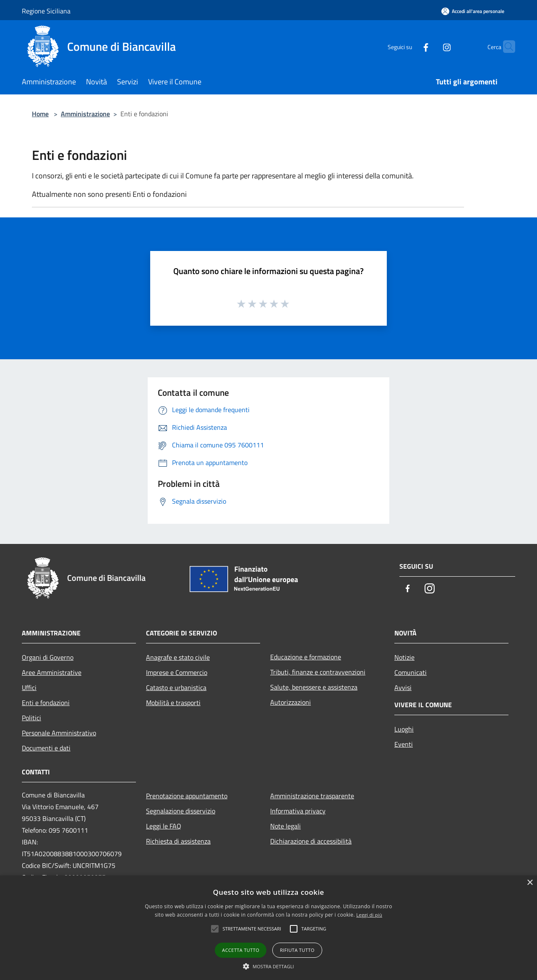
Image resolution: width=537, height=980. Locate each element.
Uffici (29, 687)
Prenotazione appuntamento (187, 796)
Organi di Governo (48, 657)
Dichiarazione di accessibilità (311, 841)
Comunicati (411, 672)
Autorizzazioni (291, 702)
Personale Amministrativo (59, 733)
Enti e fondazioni (46, 703)
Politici (31, 718)
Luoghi (404, 729)
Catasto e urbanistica (176, 687)
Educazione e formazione (306, 657)
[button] (268, 966)
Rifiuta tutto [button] (297, 950)
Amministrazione (85, 114)
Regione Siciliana (46, 11)
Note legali (285, 826)
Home (40, 114)
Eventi (404, 744)
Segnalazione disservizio (181, 811)
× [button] (530, 883)
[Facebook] (409, 46)
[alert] (268, 928)
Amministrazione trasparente (312, 796)
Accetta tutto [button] (241, 950)
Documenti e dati (46, 748)
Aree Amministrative (52, 672)
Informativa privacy (298, 811)
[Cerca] (505, 47)
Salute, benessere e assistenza (314, 687)
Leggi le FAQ (164, 826)
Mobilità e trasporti (173, 703)
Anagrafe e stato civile (178, 657)
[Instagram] (430, 46)
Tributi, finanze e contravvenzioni (318, 672)
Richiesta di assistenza (178, 841)
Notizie (404, 657)
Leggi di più (369, 915)
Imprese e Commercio (177, 672)
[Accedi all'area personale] (473, 11)
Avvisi (403, 687)
